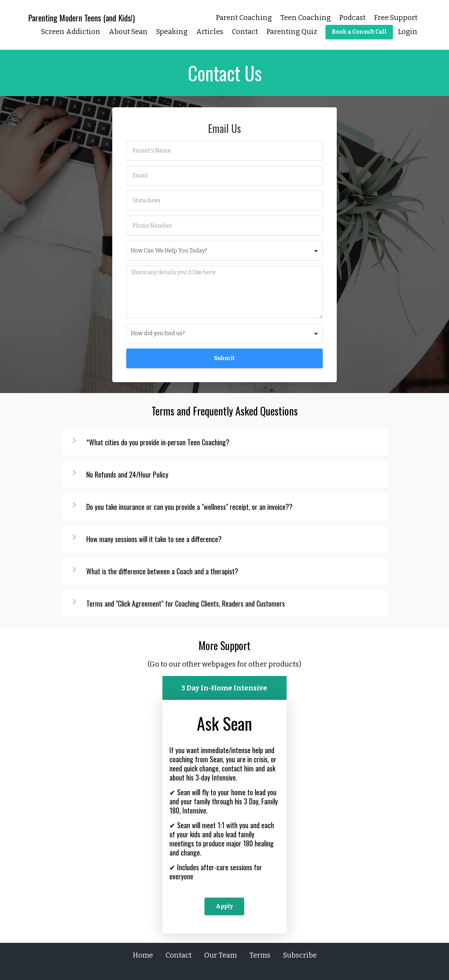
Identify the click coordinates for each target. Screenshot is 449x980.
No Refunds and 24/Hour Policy (127, 474)
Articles (210, 32)
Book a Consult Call (359, 32)
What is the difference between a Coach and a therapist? (162, 571)
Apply (224, 906)
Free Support (396, 18)
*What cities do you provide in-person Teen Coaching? (158, 442)
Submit (224, 358)
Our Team (220, 955)
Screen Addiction (71, 32)
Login (408, 32)
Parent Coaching (244, 18)
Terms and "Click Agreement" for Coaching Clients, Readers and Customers (186, 603)
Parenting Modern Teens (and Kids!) (81, 18)
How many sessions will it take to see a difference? (154, 539)
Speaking (172, 32)
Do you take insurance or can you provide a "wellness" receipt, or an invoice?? (189, 507)
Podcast (352, 18)
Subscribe (300, 955)
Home (143, 955)
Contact (245, 32)
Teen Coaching (306, 18)
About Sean (128, 32)
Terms (260, 955)
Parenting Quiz (292, 32)
